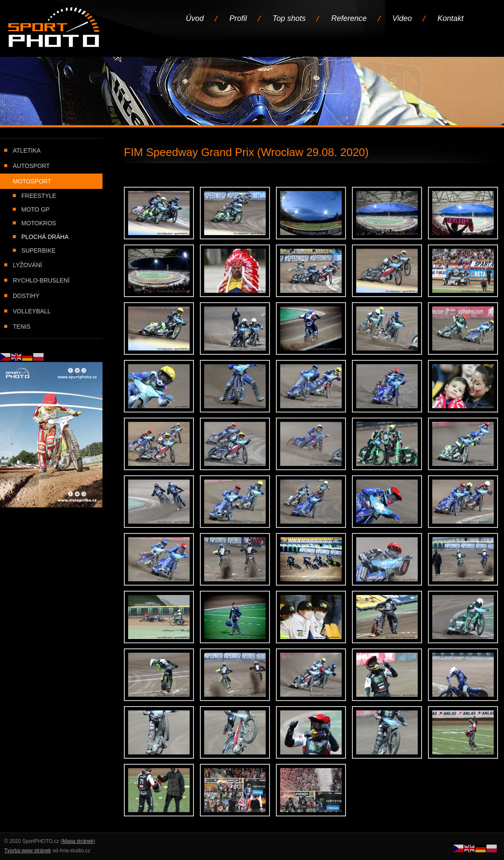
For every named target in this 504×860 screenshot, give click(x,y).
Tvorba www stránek (28, 851)
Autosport (31, 166)
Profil (238, 18)
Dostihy (26, 296)
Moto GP (35, 209)
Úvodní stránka (54, 28)
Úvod (195, 18)
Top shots (289, 18)
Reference (349, 18)
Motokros (39, 223)
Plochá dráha (45, 237)
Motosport (32, 181)
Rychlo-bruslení (41, 280)
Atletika (27, 150)
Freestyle (39, 196)
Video (402, 18)
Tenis (22, 327)
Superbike (38, 250)
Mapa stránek (78, 841)
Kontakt (450, 18)
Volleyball (32, 311)
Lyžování (27, 265)
